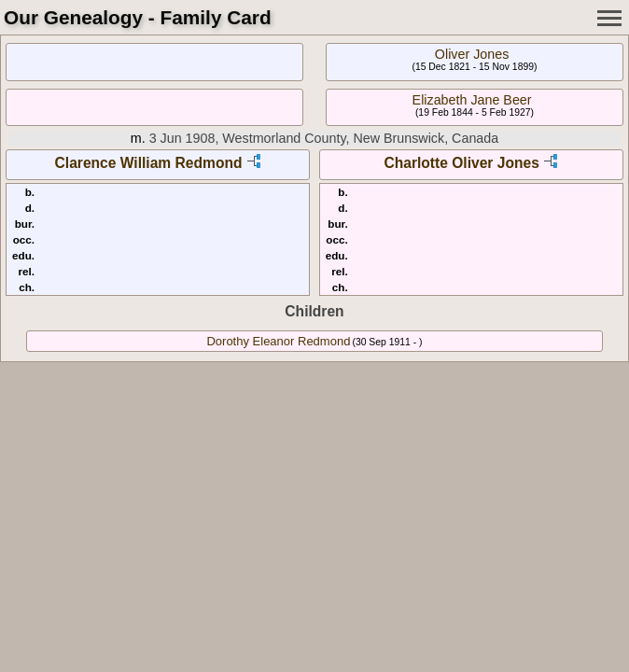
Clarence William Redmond (149, 163)
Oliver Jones (472, 54)
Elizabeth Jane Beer (472, 100)
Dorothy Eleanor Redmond (278, 341)
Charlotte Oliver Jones (461, 163)
